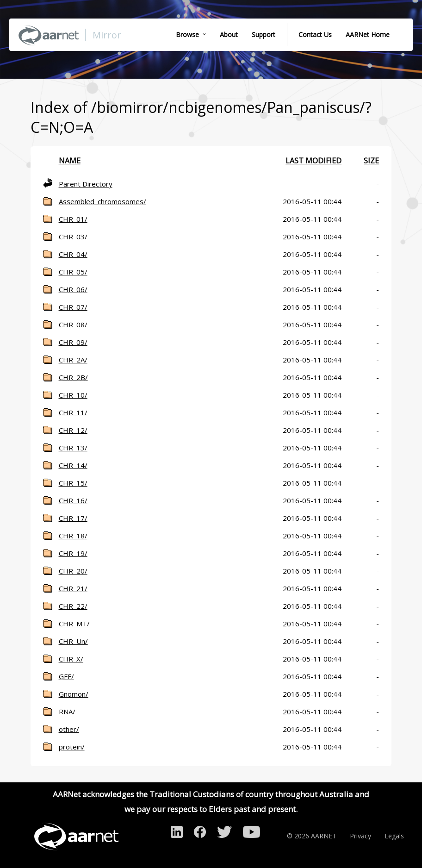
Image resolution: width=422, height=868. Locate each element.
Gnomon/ (74, 694)
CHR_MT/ (74, 624)
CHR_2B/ (73, 377)
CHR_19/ (73, 553)
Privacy (360, 836)
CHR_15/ (73, 483)
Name (70, 161)
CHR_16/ (73, 500)
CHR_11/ (73, 412)
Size (371, 161)
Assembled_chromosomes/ (102, 201)
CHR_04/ (73, 254)
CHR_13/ (73, 448)
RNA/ (67, 712)
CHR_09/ (73, 342)
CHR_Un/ (73, 641)
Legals (394, 836)
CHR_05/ (73, 272)
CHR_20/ (73, 571)
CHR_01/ (73, 219)
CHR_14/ (73, 465)
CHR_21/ (73, 588)
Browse (187, 34)
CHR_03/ (73, 237)
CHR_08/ (73, 325)
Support (264, 34)
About (229, 34)
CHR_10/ (73, 395)
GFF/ (66, 676)
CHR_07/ (73, 307)
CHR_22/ (73, 606)
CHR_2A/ (73, 360)
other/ (69, 729)
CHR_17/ (73, 518)
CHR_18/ (73, 536)
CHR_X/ (71, 659)
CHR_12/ (73, 430)
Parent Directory (86, 184)
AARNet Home (368, 34)
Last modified (313, 161)
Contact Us (315, 34)
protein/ (72, 747)
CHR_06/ (73, 289)
